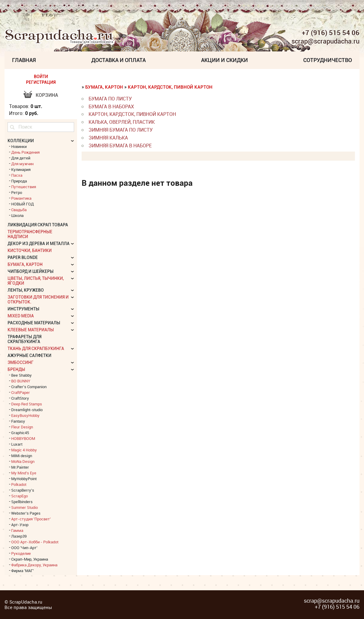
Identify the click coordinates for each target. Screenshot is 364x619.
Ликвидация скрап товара (38, 225)
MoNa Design (23, 461)
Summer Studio (24, 507)
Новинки (19, 146)
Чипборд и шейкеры (31, 271)
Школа (17, 215)
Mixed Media (21, 316)
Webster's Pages (26, 513)
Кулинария (21, 169)
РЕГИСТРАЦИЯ (41, 82)
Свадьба (19, 210)
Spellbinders (22, 502)
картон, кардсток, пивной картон (170, 87)
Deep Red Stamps (27, 404)
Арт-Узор (20, 525)
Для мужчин (22, 164)
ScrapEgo (19, 496)
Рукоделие (21, 553)
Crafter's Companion (29, 387)
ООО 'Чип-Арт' (24, 548)
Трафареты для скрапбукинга (24, 339)
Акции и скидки (224, 60)
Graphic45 (20, 433)
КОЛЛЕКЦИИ (21, 141)
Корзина (47, 95)
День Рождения (25, 152)
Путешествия (24, 187)
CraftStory (20, 398)
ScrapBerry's (23, 490)
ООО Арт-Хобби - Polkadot (35, 542)
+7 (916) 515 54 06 (331, 33)
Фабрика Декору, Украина (34, 565)
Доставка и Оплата (119, 60)
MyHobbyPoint (24, 479)
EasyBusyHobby (25, 415)
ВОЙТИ (41, 77)
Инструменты (23, 309)
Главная (24, 60)
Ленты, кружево (26, 290)
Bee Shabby (21, 375)
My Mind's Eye (24, 473)
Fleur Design (22, 427)
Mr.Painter (20, 467)
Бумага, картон (104, 87)
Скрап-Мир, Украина (30, 559)
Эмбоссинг (21, 362)
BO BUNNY (21, 381)
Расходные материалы (34, 323)
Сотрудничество (328, 60)
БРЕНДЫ (16, 369)
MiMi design (22, 456)
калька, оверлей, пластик (122, 122)
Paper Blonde (23, 257)
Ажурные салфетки (29, 355)
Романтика (21, 198)
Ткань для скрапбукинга (36, 349)
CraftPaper (21, 392)
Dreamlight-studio (27, 410)
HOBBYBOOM (23, 438)
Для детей (21, 158)
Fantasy (18, 421)
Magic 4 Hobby (24, 450)
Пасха (17, 175)
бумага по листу (110, 99)
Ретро (17, 192)
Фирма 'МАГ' (23, 571)
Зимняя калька (108, 138)
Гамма (17, 530)
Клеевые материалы (31, 330)
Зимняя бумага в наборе (120, 146)
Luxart (17, 444)
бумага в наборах (111, 106)
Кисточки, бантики (30, 251)
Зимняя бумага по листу (121, 130)
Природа (19, 181)
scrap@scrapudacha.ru (325, 41)
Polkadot (19, 484)
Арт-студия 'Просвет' (31, 519)
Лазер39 (19, 536)
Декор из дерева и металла (39, 244)
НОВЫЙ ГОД (23, 204)
